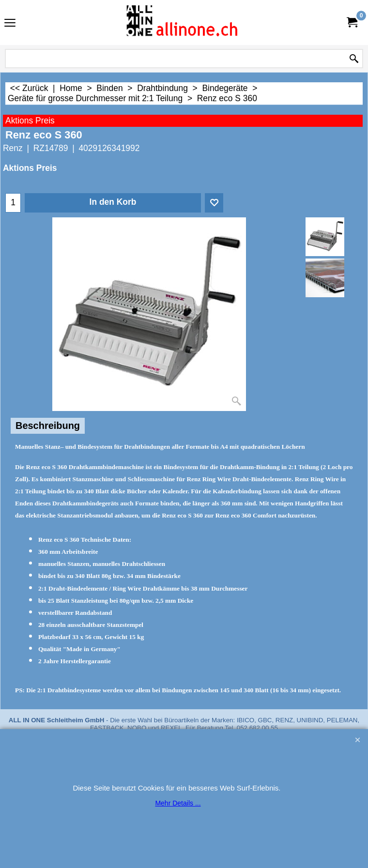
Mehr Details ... (178, 803)
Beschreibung (48, 426)
